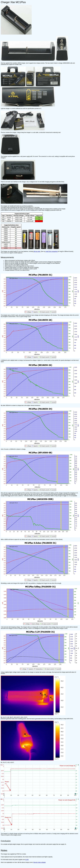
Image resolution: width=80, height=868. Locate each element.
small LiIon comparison (52, 251)
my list (27, 860)
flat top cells (37, 251)
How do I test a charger (40, 862)
